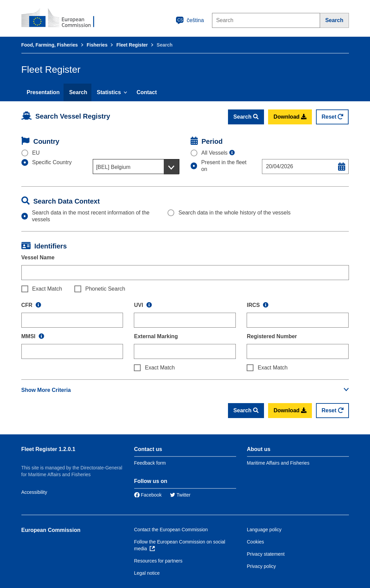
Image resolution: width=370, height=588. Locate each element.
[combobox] (136, 167)
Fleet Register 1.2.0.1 (48, 449)
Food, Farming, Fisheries (50, 45)
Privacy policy (262, 566)
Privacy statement (266, 554)
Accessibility (34, 492)
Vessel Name (38, 257)
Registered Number (272, 336)
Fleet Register (132, 45)
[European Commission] (63, 18)
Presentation (43, 92)
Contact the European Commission (171, 530)
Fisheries (97, 45)
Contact (147, 92)
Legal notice (147, 573)
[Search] (334, 20)
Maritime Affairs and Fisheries (278, 463)
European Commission (51, 530)
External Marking (156, 336)
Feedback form (150, 463)
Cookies (256, 542)
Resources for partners (158, 561)
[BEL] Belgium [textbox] (113, 167)
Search (78, 92)
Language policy (264, 530)
